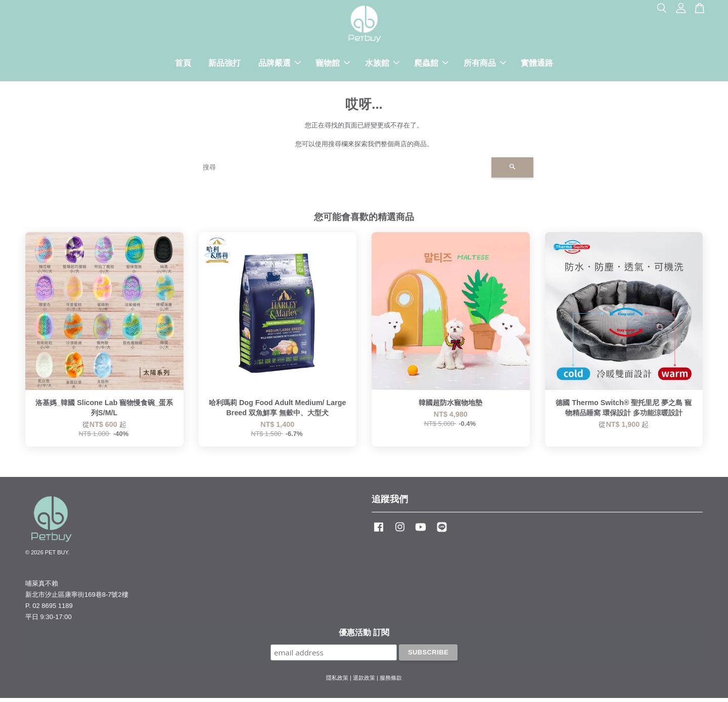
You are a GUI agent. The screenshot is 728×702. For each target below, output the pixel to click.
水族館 (382, 65)
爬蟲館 (431, 65)
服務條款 (391, 682)
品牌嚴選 (280, 65)
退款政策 (364, 682)
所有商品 (485, 65)
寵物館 (333, 65)
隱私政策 (337, 682)
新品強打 (224, 65)
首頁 (183, 65)
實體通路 (537, 65)
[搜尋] (343, 171)
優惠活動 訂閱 (364, 637)
